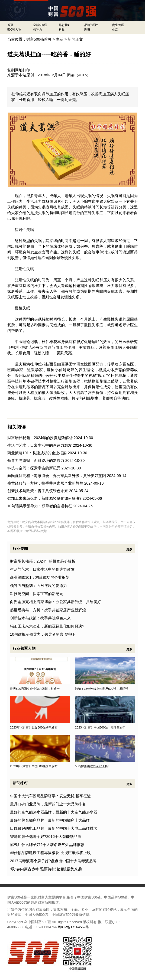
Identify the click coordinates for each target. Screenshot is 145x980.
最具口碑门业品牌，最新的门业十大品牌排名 (48, 804)
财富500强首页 (39, 39)
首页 (10, 25)
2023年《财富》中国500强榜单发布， (35, 766)
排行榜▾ (64, 25)
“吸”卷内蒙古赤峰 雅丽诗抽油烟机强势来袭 (46, 869)
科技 (62, 30)
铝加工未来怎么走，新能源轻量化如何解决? (44, 498)
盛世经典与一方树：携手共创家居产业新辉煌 (45, 483)
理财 (87, 30)
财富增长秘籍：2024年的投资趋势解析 (40, 438)
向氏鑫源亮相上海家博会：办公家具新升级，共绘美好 (56, 602)
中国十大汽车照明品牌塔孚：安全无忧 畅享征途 (50, 796)
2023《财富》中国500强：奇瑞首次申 (100, 727)
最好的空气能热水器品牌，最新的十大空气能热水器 (54, 812)
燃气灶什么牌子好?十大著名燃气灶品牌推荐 (47, 845)
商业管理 (118, 25)
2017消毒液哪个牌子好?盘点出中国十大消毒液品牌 (53, 861)
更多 (129, 549)
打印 (26, 70)
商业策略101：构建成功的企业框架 (37, 453)
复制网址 (15, 70)
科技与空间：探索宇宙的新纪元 (34, 468)
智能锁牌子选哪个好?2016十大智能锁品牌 (46, 837)
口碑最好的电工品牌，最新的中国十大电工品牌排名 (54, 828)
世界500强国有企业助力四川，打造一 (35, 689)
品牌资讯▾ (91, 25)
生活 (115, 30)
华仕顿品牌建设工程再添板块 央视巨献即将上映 (50, 853)
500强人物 (14, 30)
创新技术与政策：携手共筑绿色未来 (38, 491)
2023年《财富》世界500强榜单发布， (35, 727)
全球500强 (40, 25)
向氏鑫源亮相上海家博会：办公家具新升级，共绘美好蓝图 (57, 476)
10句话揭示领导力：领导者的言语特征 (40, 506)
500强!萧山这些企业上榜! (92, 766)
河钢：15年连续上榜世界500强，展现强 (102, 689)
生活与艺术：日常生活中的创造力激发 (40, 445)
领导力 (38, 30)
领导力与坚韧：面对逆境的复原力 (36, 460)
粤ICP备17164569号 (73, 927)
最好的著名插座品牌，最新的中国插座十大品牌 (50, 820)
